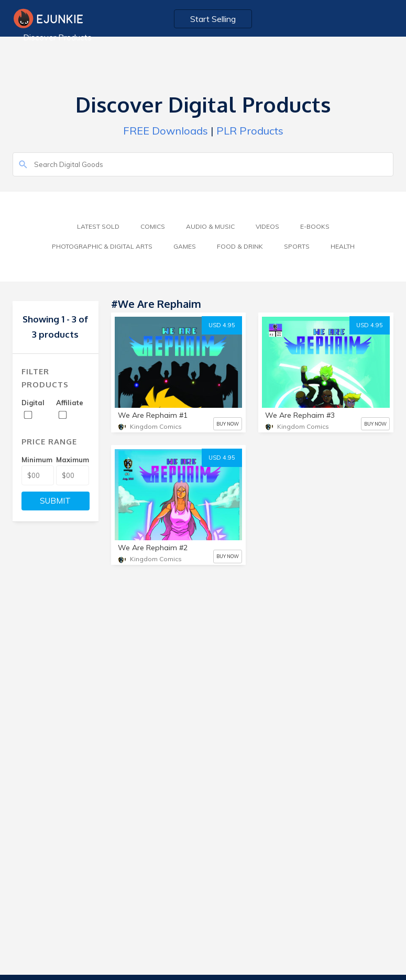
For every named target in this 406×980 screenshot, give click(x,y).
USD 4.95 (222, 325)
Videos (267, 226)
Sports (297, 246)
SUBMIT (55, 501)
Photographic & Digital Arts (102, 246)
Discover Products (57, 37)
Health (343, 246)
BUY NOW (228, 424)
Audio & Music (210, 226)
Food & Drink (240, 246)
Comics (153, 226)
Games (185, 246)
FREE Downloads (166, 131)
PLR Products (250, 131)
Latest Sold (98, 226)
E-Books (315, 226)
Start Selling (213, 19)
